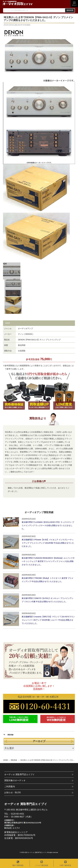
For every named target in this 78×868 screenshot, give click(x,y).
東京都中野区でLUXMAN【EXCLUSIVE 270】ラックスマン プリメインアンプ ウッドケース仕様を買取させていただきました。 (48, 525)
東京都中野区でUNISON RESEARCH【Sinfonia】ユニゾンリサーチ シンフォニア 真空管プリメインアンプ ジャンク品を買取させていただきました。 (48, 561)
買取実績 (14, 760)
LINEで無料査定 (66, 863)
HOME (5, 760)
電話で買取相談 (18, 863)
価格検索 (70, 10)
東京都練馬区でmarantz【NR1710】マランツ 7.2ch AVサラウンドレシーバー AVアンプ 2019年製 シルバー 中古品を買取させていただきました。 (48, 620)
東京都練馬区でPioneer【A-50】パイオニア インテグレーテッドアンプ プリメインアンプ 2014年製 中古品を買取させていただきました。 (48, 543)
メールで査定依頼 (42, 863)
